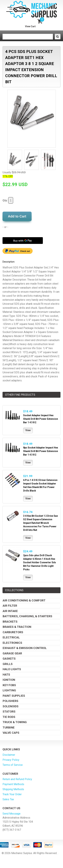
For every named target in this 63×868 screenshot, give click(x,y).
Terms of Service (13, 765)
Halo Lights (12, 669)
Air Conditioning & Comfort (24, 600)
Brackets (10, 622)
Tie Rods (9, 717)
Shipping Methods (13, 789)
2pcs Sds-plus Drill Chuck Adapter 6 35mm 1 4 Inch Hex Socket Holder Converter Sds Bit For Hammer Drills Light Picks (40, 562)
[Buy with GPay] (23, 241)
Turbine (9, 727)
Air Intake (10, 611)
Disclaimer (9, 755)
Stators (9, 712)
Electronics (12, 643)
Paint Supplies (14, 696)
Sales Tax (8, 799)
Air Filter (10, 606)
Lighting (9, 690)
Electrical (11, 637)
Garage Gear (12, 653)
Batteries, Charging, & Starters (27, 616)
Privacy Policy (11, 760)
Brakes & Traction (17, 627)
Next (52, 160)
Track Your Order (12, 794)
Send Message (12, 814)
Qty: (8, 200)
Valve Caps (11, 733)
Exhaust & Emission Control (25, 648)
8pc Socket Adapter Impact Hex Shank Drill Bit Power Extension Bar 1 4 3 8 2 (41, 451)
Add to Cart (17, 216)
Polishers (10, 701)
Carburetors (13, 632)
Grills (8, 664)
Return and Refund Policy (17, 779)
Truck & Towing (15, 722)
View (28, 430)
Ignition (9, 680)
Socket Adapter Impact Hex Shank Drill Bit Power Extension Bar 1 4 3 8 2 (41, 419)
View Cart (30, 26)
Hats (6, 675)
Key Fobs (9, 685)
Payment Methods (13, 784)
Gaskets (9, 659)
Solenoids (11, 706)
